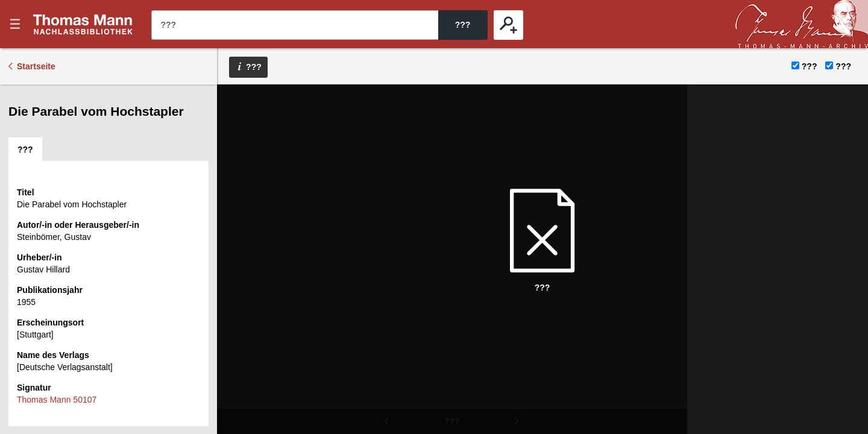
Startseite (36, 66)
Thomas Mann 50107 (57, 400)
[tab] (25, 149)
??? (83, 24)
